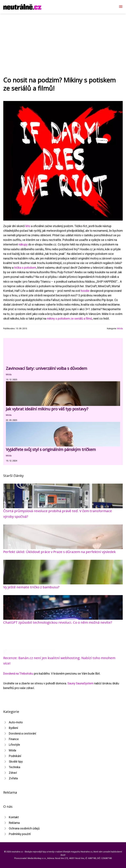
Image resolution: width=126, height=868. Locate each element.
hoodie (85, 291)
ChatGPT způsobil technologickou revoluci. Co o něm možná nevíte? (58, 622)
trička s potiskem (25, 268)
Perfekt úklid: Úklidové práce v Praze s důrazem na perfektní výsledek (59, 552)
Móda (120, 328)
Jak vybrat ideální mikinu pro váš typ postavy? (47, 409)
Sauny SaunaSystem (80, 683)
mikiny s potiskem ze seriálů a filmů (69, 319)
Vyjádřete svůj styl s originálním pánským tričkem (51, 449)
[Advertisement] (63, 38)
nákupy (23, 245)
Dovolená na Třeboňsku (18, 674)
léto (28, 226)
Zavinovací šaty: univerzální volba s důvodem (47, 368)
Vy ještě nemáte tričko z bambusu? (31, 587)
